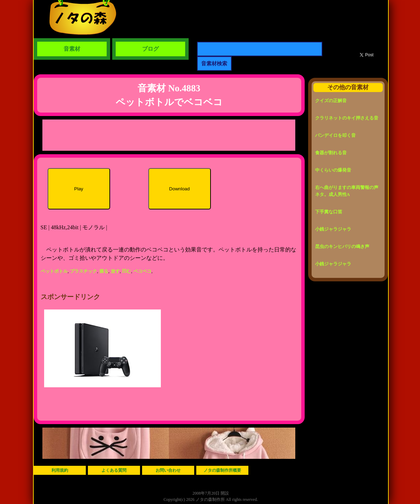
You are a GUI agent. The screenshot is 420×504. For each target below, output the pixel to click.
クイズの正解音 (331, 101)
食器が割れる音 (331, 153)
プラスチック (83, 271)
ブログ (150, 49)
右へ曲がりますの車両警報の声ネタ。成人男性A (347, 191)
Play (79, 189)
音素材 (72, 49)
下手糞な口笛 (329, 212)
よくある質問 (114, 470)
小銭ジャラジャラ (333, 229)
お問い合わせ (168, 470)
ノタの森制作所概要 (222, 470)
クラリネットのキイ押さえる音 (347, 118)
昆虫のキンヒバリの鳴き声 (342, 246)
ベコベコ (142, 271)
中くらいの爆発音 (333, 170)
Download (179, 189)
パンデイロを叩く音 (335, 135)
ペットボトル (54, 271)
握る (104, 271)
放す (115, 271)
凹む (126, 271)
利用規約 (60, 470)
